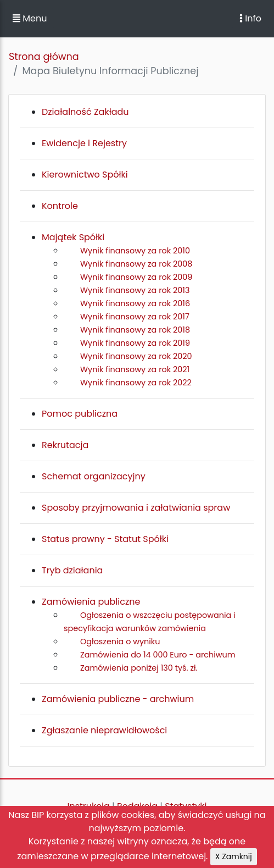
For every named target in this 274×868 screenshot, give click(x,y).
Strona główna (44, 57)
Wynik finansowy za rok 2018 (135, 330)
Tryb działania (72, 570)
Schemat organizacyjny (94, 476)
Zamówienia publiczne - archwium (118, 699)
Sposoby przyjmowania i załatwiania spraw (136, 508)
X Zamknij (234, 856)
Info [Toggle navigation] (250, 18)
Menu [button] (30, 18)
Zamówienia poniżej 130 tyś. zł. (139, 668)
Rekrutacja (65, 445)
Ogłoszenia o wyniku (120, 642)
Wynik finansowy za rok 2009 (136, 277)
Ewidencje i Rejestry (84, 143)
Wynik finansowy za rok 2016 (135, 303)
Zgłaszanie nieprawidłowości (104, 730)
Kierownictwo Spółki (85, 175)
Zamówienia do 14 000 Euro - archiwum (158, 655)
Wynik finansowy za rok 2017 (135, 317)
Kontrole (60, 206)
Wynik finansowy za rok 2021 (135, 369)
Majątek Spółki (73, 237)
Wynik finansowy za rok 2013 (135, 290)
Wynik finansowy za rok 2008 (136, 264)
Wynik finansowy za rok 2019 (135, 343)
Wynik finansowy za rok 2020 (136, 356)
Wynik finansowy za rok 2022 (136, 383)
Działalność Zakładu (85, 112)
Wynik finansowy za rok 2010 (135, 251)
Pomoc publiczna (80, 414)
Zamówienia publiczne (91, 602)
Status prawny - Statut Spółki (105, 539)
